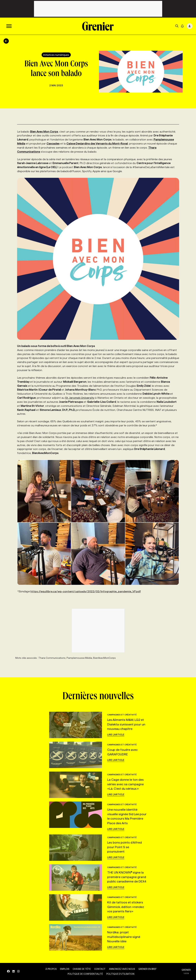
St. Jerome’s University (80, 398)
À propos (51, 969)
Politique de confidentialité (85, 974)
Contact (100, 969)
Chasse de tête (82, 969)
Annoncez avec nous (122, 969)
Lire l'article (116, 735)
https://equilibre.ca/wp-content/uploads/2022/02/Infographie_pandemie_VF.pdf (86, 591)
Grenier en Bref (147, 969)
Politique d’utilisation (120, 974)
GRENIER (186, 970)
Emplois (65, 969)
